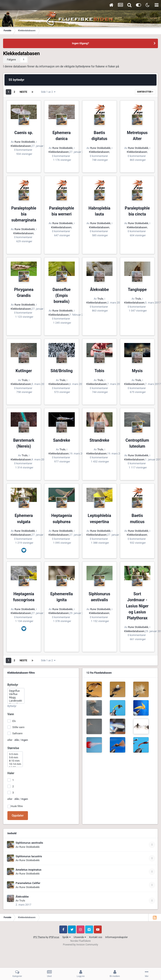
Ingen (25, 740)
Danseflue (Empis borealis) (62, 296)
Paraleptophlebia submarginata (24, 214)
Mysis (137, 371)
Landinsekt (16, 701)
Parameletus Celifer (28, 883)
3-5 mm (15, 754)
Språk (66, 937)
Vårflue (16, 694)
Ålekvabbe (99, 290)
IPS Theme (39, 937)
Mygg (16, 697)
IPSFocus (54, 937)
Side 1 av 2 (48, 92)
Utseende (80, 937)
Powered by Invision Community (81, 945)
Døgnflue (16, 691)
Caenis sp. (24, 133)
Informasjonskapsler (116, 937)
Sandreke (62, 440)
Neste (24, 92)
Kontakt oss (96, 937)
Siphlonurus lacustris (29, 856)
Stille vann (18, 727)
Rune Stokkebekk (25, 142)
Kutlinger (24, 371)
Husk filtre (17, 806)
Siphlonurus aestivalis (29, 843)
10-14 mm (15, 764)
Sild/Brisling (62, 371)
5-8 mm (15, 758)
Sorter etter (145, 92)
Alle (17, 740)
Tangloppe (137, 290)
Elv (14, 721)
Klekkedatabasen (21, 146)
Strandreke (99, 440)
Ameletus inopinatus (29, 870)
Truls (100, 299)
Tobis (99, 371)
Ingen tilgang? (81, 43)
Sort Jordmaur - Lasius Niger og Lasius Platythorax (137, 606)
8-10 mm (15, 761)
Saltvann (17, 733)
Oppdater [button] (18, 816)
